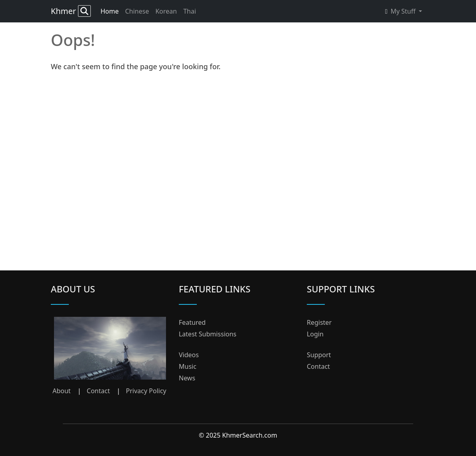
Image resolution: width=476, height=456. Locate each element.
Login (315, 334)
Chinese (137, 11)
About (61, 391)
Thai (190, 11)
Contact (98, 391)
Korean (166, 11)
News (187, 378)
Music (188, 366)
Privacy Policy (146, 391)
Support (319, 355)
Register (319, 322)
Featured (192, 322)
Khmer (71, 11)
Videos (189, 355)
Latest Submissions (208, 334)
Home (110, 11)
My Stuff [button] (401, 11)
